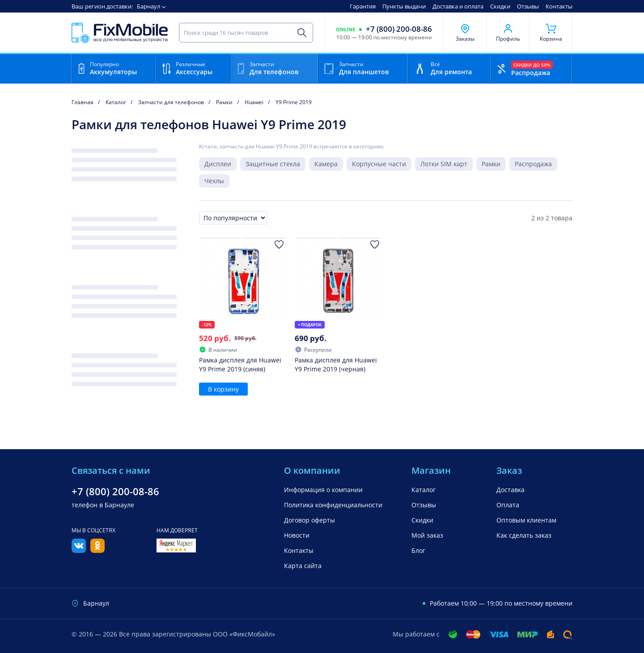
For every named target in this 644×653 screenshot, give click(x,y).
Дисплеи (218, 164)
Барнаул (148, 6)
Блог (418, 550)
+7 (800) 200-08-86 (399, 29)
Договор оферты (309, 520)
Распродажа (533, 164)
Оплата (508, 505)
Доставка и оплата (458, 6)
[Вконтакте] (79, 550)
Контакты (559, 6)
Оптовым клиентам (526, 520)
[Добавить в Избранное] (279, 244)
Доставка (511, 490)
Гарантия (363, 6)
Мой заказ (427, 535)
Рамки (491, 164)
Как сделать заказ (524, 535)
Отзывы (528, 6)
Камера (326, 164)
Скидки (500, 6)
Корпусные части (379, 164)
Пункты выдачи (404, 6)
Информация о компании (323, 490)
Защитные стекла (273, 164)
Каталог (424, 490)
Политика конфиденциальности (333, 505)
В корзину (223, 389)
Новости (297, 535)
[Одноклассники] (97, 550)
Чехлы (214, 181)
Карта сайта (303, 566)
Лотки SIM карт (444, 164)
